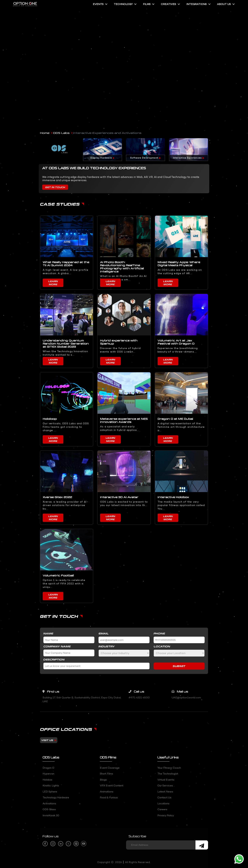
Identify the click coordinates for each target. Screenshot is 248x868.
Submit (179, 666)
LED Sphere (50, 791)
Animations (107, 791)
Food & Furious (109, 797)
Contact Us (164, 797)
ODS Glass (49, 809)
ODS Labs (61, 133)
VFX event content (112, 785)
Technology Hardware (56, 797)
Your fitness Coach (169, 768)
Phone (159, 633)
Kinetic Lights (51, 785)
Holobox (47, 780)
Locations (163, 803)
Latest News (165, 791)
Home (45, 133)
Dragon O (48, 768)
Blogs (103, 780)
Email (104, 633)
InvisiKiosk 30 (51, 815)
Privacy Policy (166, 815)
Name (48, 633)
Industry (107, 646)
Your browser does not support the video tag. (124, 60)
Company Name (57, 646)
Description (54, 659)
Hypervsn (48, 774)
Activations (49, 803)
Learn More (53, 283)
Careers (162, 809)
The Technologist (168, 774)
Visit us (47, 740)
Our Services (165, 785)
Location (162, 646)
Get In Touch (55, 187)
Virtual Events (166, 780)
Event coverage (110, 768)
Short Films (107, 774)
